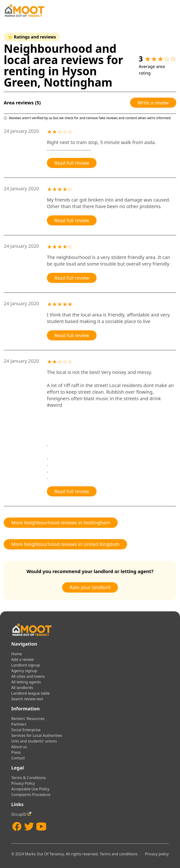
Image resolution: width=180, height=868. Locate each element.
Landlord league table (30, 693)
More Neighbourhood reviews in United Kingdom (65, 544)
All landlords (22, 688)
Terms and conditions (118, 854)
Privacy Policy (23, 783)
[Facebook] (17, 826)
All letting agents (26, 682)
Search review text (27, 699)
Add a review (22, 659)
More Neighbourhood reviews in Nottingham (61, 523)
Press (16, 752)
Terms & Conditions (28, 778)
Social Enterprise (26, 730)
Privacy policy (157, 854)
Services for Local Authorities (37, 735)
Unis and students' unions (34, 741)
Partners (19, 724)
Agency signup (24, 671)
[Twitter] (29, 826)
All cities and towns (28, 676)
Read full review (72, 163)
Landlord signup (26, 665)
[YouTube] (41, 826)
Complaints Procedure (31, 795)
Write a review (153, 103)
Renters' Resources (28, 719)
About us (19, 747)
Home (17, 654)
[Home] (24, 11)
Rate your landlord (90, 587)
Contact (18, 758)
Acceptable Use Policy (30, 789)
